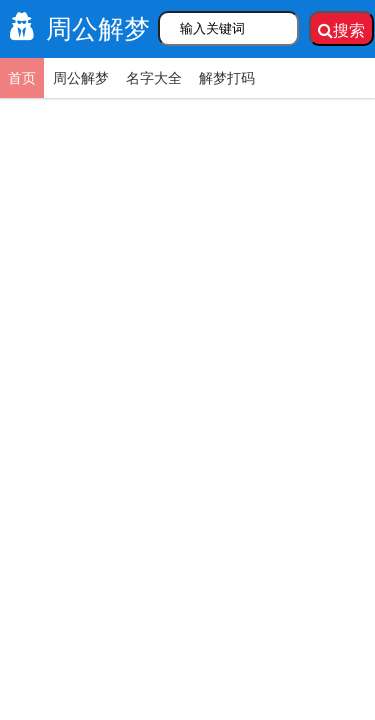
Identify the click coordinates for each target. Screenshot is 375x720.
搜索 (341, 30)
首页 (22, 78)
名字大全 (154, 78)
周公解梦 (75, 29)
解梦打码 (227, 78)
